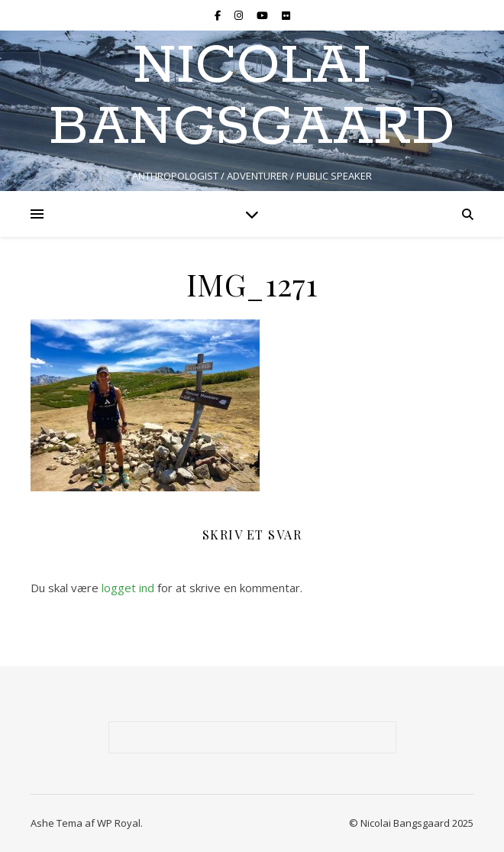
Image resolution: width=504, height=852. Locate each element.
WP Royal (119, 823)
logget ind (128, 588)
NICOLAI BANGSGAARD (252, 98)
